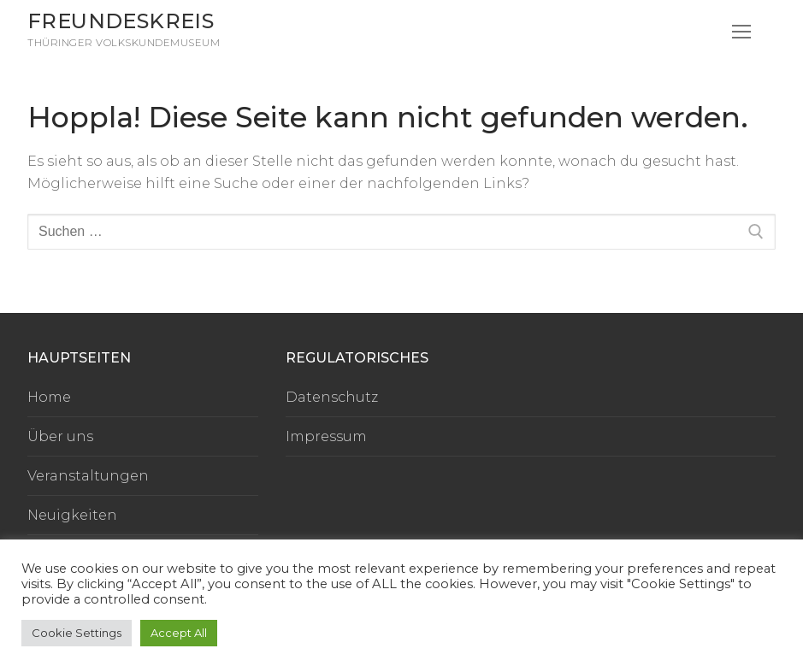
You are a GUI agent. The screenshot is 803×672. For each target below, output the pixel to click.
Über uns (60, 436)
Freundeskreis (121, 21)
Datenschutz (332, 397)
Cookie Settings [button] (77, 633)
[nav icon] (741, 32)
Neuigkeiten (72, 515)
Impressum (326, 436)
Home (49, 397)
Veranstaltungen (88, 476)
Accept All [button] (179, 633)
